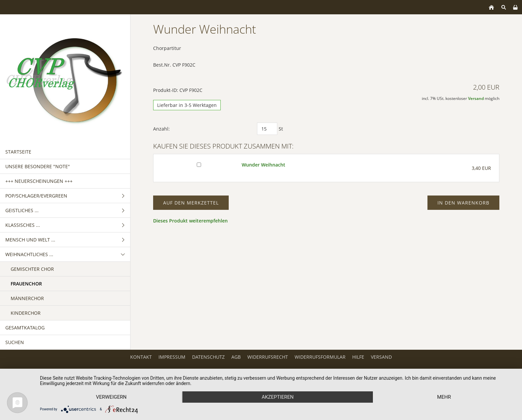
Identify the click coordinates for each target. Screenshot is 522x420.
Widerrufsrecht (268, 357)
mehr (444, 397)
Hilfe (358, 357)
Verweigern (111, 397)
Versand (476, 98)
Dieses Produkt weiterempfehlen (190, 221)
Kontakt (141, 357)
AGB (236, 357)
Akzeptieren (278, 397)
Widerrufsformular (320, 357)
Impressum (172, 357)
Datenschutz (208, 357)
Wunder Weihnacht (263, 165)
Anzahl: (161, 129)
